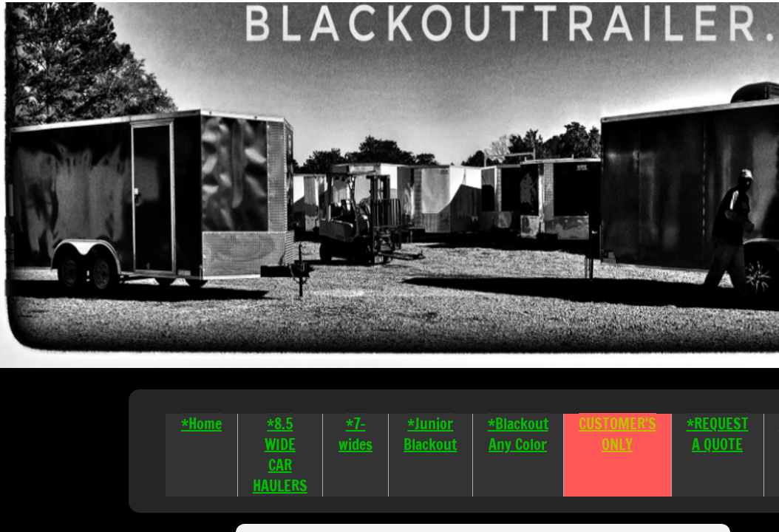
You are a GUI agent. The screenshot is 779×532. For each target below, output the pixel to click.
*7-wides (356, 434)
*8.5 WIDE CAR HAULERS (280, 455)
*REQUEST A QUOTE (718, 434)
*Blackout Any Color (518, 434)
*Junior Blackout (430, 434)
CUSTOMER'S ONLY (618, 434)
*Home (201, 424)
